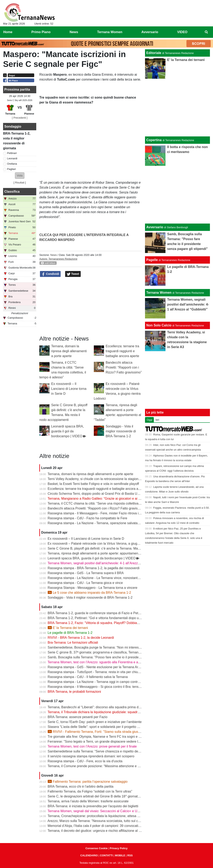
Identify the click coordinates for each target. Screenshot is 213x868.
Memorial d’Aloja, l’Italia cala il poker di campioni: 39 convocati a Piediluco (101, 826)
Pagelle (152, 260)
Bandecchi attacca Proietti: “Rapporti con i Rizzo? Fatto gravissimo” (124, 367)
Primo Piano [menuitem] (41, 32)
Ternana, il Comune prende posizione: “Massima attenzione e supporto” (99, 766)
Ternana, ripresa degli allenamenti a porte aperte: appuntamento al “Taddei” (102, 553)
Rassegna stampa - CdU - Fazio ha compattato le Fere (88, 518)
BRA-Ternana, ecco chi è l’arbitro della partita (81, 786)
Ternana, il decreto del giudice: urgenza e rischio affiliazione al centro (98, 831)
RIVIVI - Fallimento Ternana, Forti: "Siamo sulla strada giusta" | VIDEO (101, 732)
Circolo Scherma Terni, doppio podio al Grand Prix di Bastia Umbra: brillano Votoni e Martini (114, 494)
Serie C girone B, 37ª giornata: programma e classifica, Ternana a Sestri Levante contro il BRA (116, 652)
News (53, 255)
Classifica (12, 192)
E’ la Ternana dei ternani (68, 628)
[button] (20, 176)
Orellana (12, 164)
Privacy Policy (119, 848)
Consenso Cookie (96, 848)
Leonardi (12, 158)
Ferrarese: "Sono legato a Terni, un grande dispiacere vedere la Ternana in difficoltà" (109, 742)
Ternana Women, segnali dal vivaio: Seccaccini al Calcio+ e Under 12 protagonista (107, 811)
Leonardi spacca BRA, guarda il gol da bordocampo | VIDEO (67, 431)
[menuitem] (206, 32)
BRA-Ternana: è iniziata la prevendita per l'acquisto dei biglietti (93, 806)
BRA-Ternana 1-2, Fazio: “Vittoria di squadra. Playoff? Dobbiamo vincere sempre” (107, 623)
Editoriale (154, 53)
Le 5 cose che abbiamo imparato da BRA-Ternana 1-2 (89, 593)
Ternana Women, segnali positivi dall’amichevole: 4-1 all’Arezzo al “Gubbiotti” (103, 563)
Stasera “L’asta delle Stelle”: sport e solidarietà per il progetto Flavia (97, 727)
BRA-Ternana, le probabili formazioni (74, 692)
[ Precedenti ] (20, 118)
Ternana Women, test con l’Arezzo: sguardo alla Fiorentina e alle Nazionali (102, 662)
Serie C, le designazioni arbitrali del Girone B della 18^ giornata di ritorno (100, 796)
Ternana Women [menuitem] (110, 32)
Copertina (154, 140)
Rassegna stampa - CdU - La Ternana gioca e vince (85, 583)
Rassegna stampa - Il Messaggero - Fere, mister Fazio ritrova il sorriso (99, 513)
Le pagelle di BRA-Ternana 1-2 (70, 633)
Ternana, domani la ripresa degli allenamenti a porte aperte (69, 351)
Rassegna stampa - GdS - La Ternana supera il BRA (86, 573)
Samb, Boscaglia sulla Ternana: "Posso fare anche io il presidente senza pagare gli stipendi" (115, 657)
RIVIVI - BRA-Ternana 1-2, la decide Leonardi (81, 638)
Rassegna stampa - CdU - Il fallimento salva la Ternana (88, 677)
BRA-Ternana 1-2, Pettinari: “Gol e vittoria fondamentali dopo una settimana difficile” (109, 618)
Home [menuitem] (8, 32)
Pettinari (12, 153)
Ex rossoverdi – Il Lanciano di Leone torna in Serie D (69, 389)
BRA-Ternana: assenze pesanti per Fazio (78, 717)
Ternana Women (159, 293)
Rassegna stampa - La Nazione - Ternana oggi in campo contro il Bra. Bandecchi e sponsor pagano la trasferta (128, 682)
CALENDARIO (89, 855)
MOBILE (120, 855)
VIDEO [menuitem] (182, 32)
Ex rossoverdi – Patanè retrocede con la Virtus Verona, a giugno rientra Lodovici (106, 544)
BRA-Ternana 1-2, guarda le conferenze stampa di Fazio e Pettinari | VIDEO (103, 613)
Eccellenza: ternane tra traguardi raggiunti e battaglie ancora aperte (122, 351)
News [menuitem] (74, 32)
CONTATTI (106, 855)
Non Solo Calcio (159, 325)
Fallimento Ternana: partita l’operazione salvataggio (88, 782)
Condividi (50, 274)
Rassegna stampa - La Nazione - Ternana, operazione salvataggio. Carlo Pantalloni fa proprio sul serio (122, 523)
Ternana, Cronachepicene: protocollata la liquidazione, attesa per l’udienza (102, 816)
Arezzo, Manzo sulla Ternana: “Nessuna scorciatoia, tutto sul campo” (97, 821)
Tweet (73, 274)
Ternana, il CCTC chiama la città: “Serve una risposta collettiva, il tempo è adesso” (107, 503)
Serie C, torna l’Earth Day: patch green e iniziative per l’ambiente (95, 722)
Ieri (157, 420)
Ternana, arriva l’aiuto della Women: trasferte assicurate (88, 801)
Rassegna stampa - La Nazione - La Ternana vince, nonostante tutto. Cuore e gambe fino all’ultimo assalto (125, 578)
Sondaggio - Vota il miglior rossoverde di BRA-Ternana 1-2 (121, 431)
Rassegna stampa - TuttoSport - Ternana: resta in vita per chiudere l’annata (102, 672)
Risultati (20, 183)
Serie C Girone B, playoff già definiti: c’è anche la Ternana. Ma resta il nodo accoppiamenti (113, 548)
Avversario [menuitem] (150, 32)
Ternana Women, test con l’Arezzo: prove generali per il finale (92, 746)
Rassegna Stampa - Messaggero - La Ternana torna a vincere (93, 588)
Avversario (155, 227)
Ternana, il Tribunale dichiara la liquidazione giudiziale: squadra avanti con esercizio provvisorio (117, 712)
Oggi (149, 420)
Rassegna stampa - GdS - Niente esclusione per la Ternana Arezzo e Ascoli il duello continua (115, 667)
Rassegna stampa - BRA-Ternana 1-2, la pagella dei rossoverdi (94, 568)
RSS (130, 855)
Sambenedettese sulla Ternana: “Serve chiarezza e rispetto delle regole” (100, 751)
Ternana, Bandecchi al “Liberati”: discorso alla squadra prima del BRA (98, 707)
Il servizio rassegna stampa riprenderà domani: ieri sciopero (91, 756)
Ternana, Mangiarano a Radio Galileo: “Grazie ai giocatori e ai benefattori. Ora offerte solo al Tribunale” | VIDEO (129, 499)
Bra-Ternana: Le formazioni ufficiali (73, 643)
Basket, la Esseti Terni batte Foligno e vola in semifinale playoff (93, 484)
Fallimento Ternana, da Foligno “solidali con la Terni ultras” (90, 791)
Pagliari (12, 169)
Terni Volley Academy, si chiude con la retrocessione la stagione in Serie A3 (102, 479)
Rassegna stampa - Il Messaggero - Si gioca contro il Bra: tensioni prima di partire (107, 687)
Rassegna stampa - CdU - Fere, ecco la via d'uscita (85, 761)
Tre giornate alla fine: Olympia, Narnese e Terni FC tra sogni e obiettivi (99, 737)
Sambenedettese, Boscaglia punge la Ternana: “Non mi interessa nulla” (99, 647)
